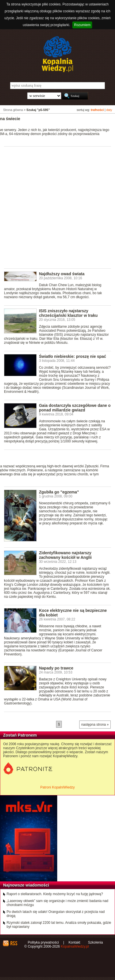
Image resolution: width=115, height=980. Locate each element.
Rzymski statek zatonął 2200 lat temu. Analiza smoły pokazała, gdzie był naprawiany (59, 925)
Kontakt (75, 942)
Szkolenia (96, 942)
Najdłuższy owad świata (62, 274)
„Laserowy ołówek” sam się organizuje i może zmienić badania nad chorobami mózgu (57, 903)
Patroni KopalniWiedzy (58, 787)
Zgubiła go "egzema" (59, 492)
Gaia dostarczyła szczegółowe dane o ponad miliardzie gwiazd (75, 408)
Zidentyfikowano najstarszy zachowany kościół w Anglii (65, 555)
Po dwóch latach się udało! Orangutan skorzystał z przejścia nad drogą (56, 914)
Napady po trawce (56, 668)
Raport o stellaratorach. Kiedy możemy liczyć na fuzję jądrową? (55, 894)
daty (109, 110)
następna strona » (95, 725)
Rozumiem (82, 25)
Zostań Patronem (20, 735)
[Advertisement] (57, 207)
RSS (14, 943)
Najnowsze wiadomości (26, 885)
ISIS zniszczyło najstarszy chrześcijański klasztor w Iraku (68, 313)
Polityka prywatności (43, 942)
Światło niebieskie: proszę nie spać (73, 356)
